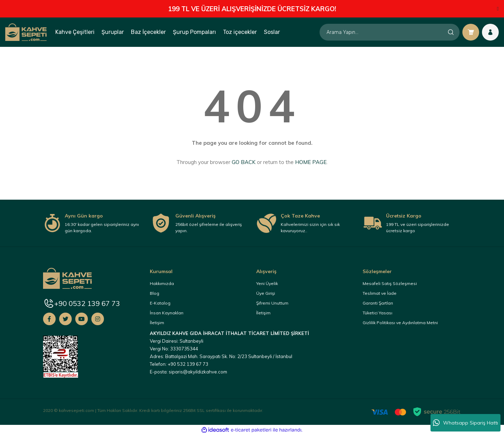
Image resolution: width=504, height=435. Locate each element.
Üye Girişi (266, 293)
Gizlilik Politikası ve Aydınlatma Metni (400, 323)
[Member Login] (490, 32)
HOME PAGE (311, 162)
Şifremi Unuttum (272, 303)
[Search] (390, 32)
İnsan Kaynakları (167, 313)
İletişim (157, 323)
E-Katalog (160, 303)
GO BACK (244, 162)
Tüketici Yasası (377, 313)
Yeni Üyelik (267, 283)
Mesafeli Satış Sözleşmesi (390, 283)
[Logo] (26, 32)
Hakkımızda (162, 283)
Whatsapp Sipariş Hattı (465, 423)
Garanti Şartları (378, 303)
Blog (155, 293)
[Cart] (471, 32)
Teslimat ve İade (380, 293)
